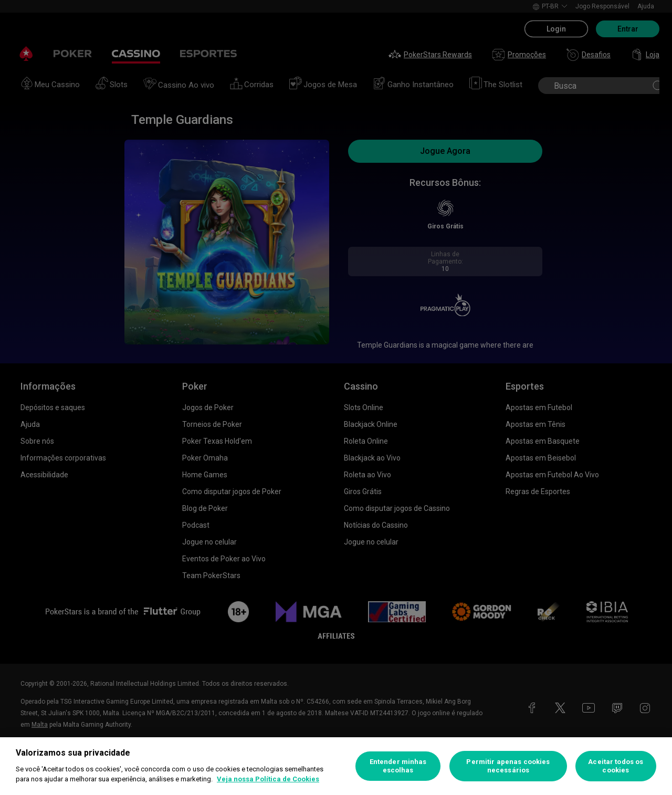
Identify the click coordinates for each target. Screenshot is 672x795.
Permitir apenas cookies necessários (508, 766)
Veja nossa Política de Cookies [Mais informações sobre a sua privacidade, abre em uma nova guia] (268, 779)
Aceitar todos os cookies (616, 766)
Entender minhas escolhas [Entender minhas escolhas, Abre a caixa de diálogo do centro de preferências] (398, 766)
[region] (336, 766)
